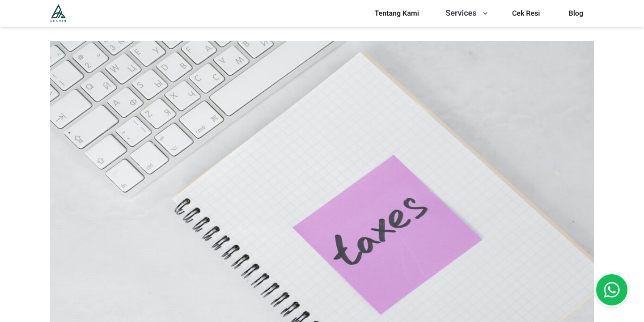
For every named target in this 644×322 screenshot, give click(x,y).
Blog (576, 13)
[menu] (396, 13)
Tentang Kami (396, 13)
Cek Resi (526, 13)
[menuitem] (396, 13)
